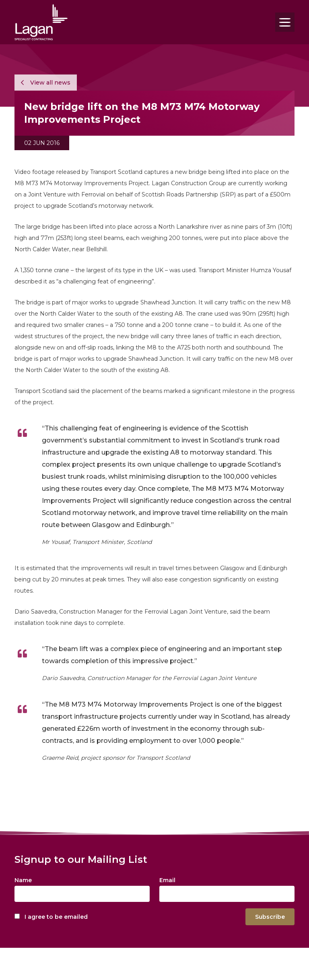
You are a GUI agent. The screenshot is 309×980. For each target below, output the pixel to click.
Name (23, 880)
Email (167, 880)
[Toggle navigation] (285, 22)
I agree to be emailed (56, 917)
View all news (46, 83)
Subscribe (270, 917)
